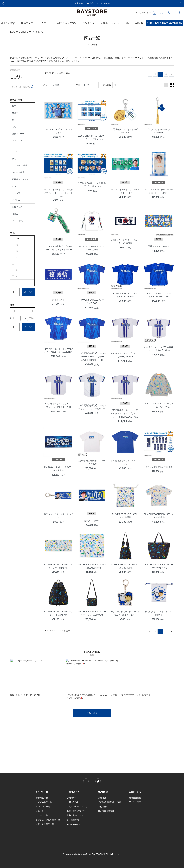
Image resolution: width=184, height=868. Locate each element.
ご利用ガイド (73, 798)
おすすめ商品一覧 (44, 802)
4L (17, 276)
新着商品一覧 (42, 798)
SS (18, 239)
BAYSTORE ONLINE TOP (21, 32)
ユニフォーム (18, 221)
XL (18, 264)
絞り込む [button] (28, 292)
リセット (15, 292)
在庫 (78, 85)
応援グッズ (17, 207)
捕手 (14, 120)
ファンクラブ (135, 802)
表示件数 (107, 85)
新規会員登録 (135, 798)
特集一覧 (40, 811)
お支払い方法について (77, 807)
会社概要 (102, 798)
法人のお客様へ (74, 820)
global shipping (73, 824)
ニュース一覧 (42, 815)
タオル (15, 214)
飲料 (117, 58)
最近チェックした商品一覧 (48, 820)
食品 (14, 159)
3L (17, 270)
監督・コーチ (18, 134)
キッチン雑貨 (18, 172)
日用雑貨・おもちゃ (21, 179)
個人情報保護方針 (106, 811)
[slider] (13, 311)
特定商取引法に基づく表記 (110, 802)
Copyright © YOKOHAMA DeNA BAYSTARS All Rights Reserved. (92, 854)
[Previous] (3, 3)
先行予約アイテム (45, 61)
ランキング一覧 (43, 807)
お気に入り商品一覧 (45, 824)
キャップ (16, 193)
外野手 (15, 113)
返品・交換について (76, 815)
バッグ (15, 186)
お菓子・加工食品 (104, 58)
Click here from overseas (164, 23)
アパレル (16, 200)
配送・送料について (76, 811)
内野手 (15, 127)
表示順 (47, 85)
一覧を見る (92, 713)
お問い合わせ (73, 802)
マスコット (17, 140)
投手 (14, 106)
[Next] (181, 3)
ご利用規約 (103, 807)
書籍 (124, 58)
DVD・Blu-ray (135, 58)
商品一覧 (40, 32)
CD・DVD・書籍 (20, 165)
